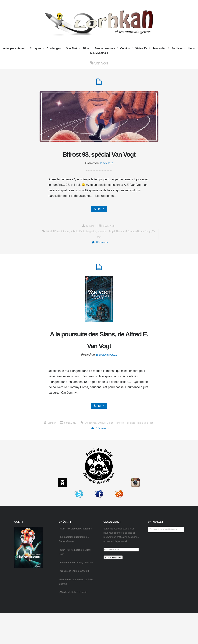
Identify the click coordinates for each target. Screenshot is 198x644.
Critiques (36, 48)
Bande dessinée (105, 48)
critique (69, 247)
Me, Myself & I (99, 53)
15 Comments (141, 459)
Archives (177, 48)
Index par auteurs (14, 48)
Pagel (119, 247)
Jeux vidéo (159, 48)
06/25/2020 (109, 241)
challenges (59, 459)
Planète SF (129, 247)
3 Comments (100, 258)
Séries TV (141, 48)
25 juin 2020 (106, 178)
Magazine (97, 247)
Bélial (51, 247)
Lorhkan (89, 241)
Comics (125, 48)
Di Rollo (79, 247)
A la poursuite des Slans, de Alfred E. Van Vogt (99, 363)
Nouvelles (109, 247)
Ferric (87, 247)
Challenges (54, 48)
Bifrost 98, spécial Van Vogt (99, 162)
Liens (191, 48)
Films (86, 48)
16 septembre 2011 (106, 385)
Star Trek (72, 48)
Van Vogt (103, 252)
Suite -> (99, 224)
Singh (93, 252)
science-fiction (145, 247)
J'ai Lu (80, 459)
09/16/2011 (109, 454)
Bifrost (59, 247)
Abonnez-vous (113, 588)
